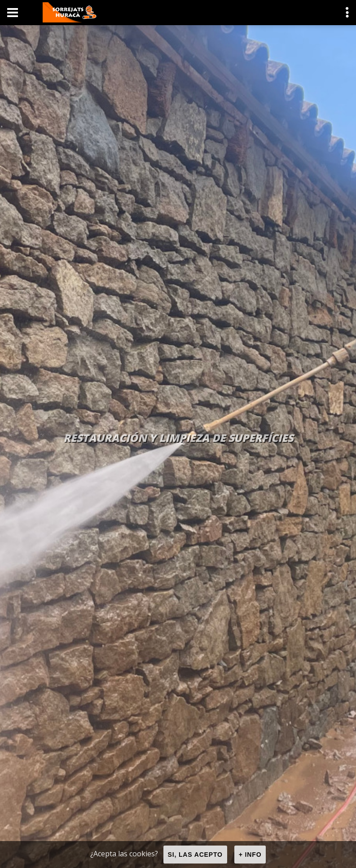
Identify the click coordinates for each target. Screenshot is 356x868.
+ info (250, 855)
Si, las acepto (195, 855)
